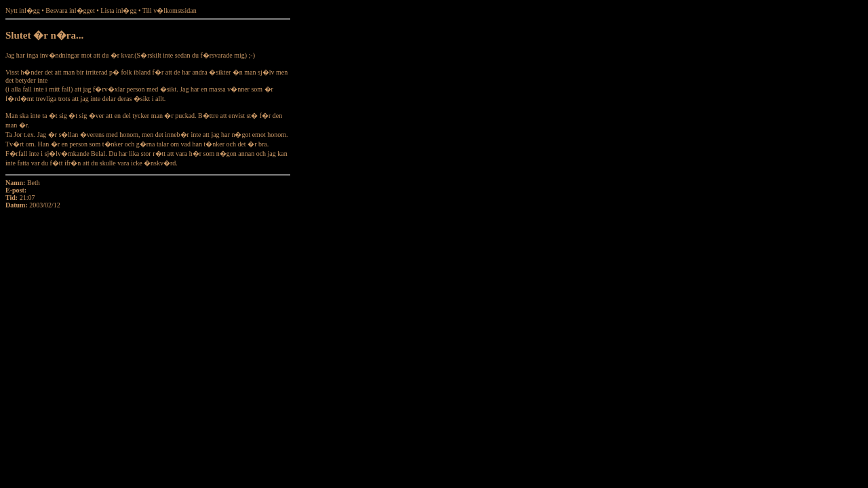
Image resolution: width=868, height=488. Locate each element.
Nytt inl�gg (23, 11)
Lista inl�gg (118, 11)
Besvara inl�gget (70, 11)
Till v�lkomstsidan (170, 11)
